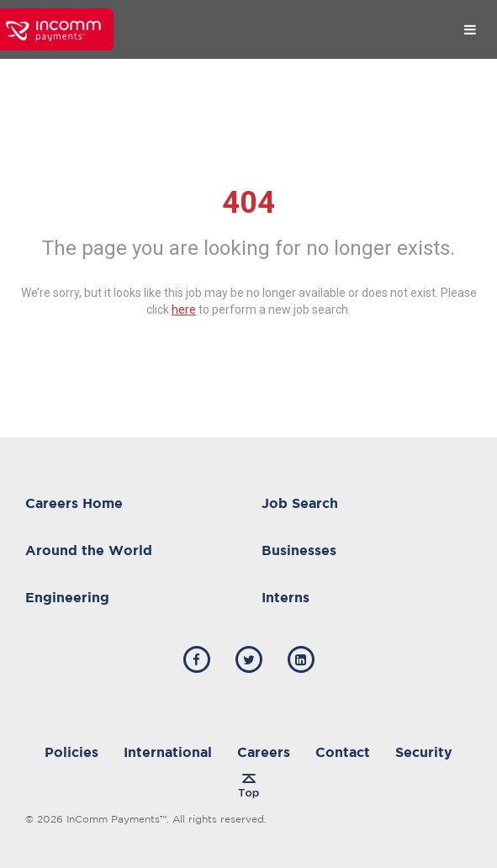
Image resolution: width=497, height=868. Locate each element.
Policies (71, 752)
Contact (343, 752)
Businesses (299, 550)
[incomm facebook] (197, 659)
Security (424, 752)
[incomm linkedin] (301, 659)
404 (248, 203)
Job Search (300, 503)
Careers (264, 752)
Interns (286, 597)
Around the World (89, 550)
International (168, 752)
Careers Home (74, 503)
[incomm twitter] (249, 659)
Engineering (67, 597)
